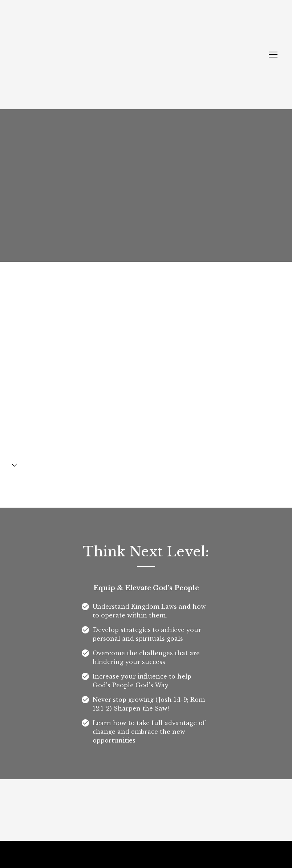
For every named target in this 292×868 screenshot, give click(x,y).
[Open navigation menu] (273, 55)
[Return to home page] (66, 55)
